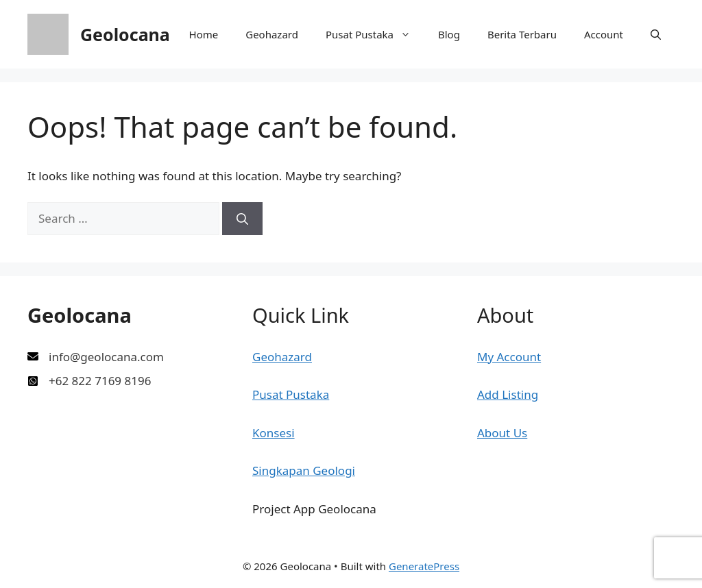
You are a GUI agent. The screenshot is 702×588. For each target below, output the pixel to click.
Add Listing (508, 394)
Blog (449, 34)
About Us (502, 433)
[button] (656, 34)
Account (604, 34)
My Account (509, 357)
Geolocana (125, 34)
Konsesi (274, 433)
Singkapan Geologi (304, 470)
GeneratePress (424, 566)
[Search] (242, 219)
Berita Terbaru (522, 34)
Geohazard (272, 34)
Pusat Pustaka (375, 34)
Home (204, 34)
